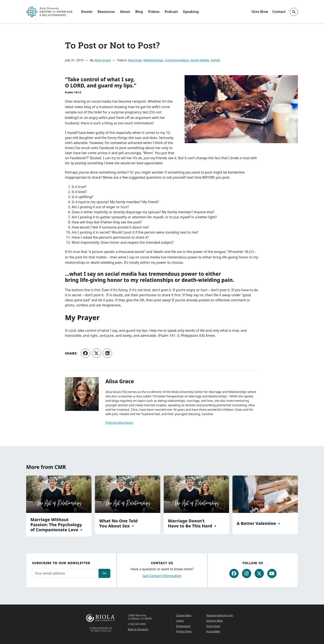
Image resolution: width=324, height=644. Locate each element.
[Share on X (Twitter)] (96, 353)
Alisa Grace (103, 60)
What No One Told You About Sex (118, 523)
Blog (139, 12)
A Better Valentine (256, 523)
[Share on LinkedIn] (107, 353)
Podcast (171, 12)
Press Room (213, 626)
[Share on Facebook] (85, 353)
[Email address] (65, 573)
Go (104, 573)
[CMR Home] (49, 12)
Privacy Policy (184, 632)
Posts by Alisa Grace (119, 423)
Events (87, 12)
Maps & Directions (138, 629)
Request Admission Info (220, 615)
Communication (177, 60)
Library (180, 621)
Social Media (200, 60)
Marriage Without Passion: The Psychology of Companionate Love (56, 525)
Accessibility (213, 632)
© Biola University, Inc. (101, 628)
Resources (106, 12)
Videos (154, 12)
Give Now (260, 12)
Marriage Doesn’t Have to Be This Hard (190, 523)
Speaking (191, 12)
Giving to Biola (214, 621)
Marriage (135, 60)
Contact (279, 12)
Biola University (101, 618)
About (125, 12)
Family (215, 60)
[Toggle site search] (294, 12)
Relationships (153, 60)
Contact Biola (184, 615)
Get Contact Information (162, 576)
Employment (183, 626)
